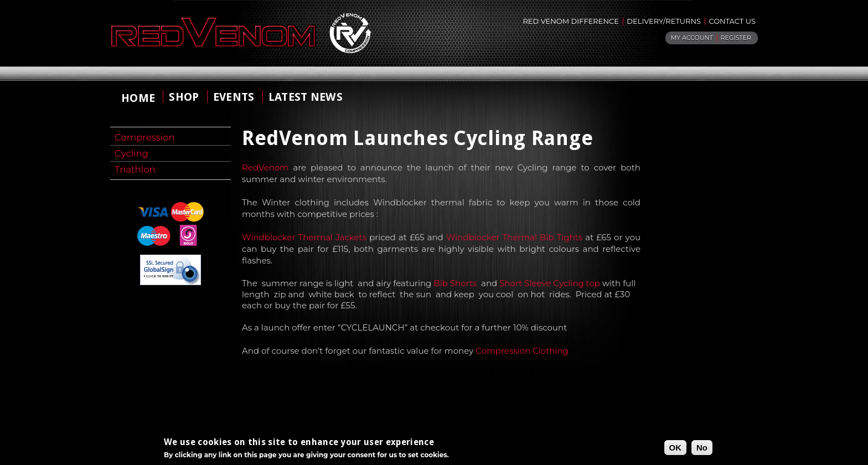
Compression (145, 137)
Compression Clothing (522, 351)
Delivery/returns (664, 21)
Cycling (131, 153)
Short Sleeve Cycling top (550, 283)
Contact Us (732, 21)
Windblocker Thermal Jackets (304, 237)
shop (184, 97)
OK (676, 449)
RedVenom (265, 167)
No (702, 449)
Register (736, 38)
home (138, 98)
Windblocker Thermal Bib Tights (514, 237)
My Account (692, 38)
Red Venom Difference (571, 21)
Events (234, 97)
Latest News (306, 97)
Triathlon (135, 169)
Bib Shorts (455, 283)
